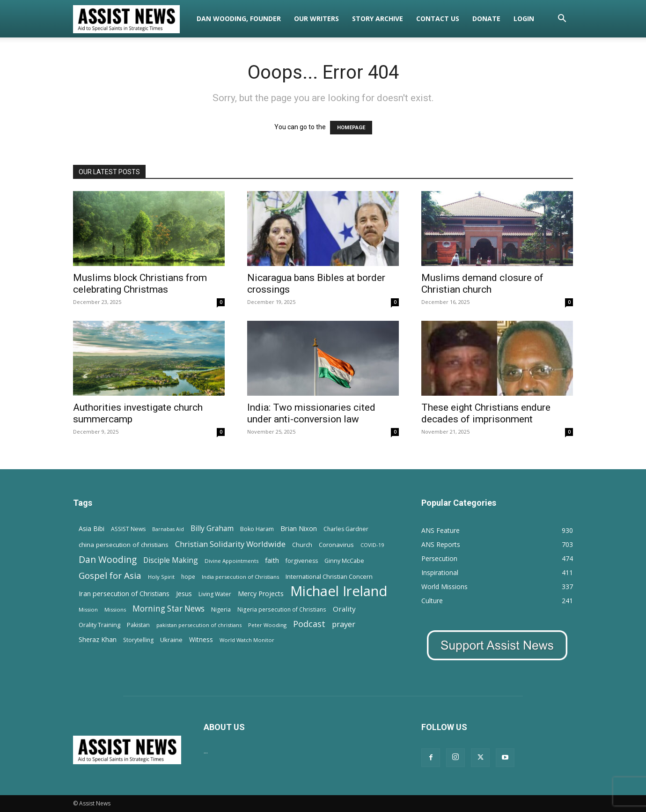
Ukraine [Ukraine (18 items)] (171, 640)
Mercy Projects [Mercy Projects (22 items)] (261, 594)
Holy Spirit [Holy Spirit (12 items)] (161, 577)
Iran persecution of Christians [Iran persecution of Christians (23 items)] (124, 594)
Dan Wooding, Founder (239, 18)
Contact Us (438, 18)
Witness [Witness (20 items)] (201, 639)
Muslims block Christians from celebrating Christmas (140, 284)
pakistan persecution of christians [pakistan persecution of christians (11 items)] (199, 625)
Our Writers (316, 18)
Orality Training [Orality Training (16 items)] (99, 625)
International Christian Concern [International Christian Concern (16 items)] (329, 576)
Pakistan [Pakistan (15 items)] (138, 625)
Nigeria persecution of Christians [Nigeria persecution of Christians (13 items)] (282, 609)
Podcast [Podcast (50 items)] (309, 624)
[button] (562, 19)
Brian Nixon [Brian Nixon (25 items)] (299, 528)
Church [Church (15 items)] (302, 545)
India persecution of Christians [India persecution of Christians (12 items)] (240, 577)
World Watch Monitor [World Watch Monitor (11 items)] (247, 640)
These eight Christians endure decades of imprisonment (486, 413)
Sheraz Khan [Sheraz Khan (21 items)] (98, 639)
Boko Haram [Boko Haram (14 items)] (257, 529)
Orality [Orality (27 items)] (344, 609)
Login (524, 18)
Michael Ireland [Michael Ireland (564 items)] (339, 591)
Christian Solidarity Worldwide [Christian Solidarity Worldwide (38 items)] (230, 544)
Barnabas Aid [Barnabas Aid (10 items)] (168, 529)
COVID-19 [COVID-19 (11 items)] (372, 545)
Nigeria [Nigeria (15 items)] (221, 609)
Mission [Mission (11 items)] (88, 609)
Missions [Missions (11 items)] (115, 609)
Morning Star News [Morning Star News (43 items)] (169, 609)
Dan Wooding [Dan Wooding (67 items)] (108, 559)
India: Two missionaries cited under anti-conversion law (311, 413)
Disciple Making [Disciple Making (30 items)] (171, 560)
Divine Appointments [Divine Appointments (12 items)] (231, 561)
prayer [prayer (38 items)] (344, 624)
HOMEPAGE (351, 128)
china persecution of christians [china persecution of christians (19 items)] (124, 545)
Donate (486, 18)
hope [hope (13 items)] (188, 576)
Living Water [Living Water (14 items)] (215, 594)
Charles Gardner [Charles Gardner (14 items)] (346, 529)
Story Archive (378, 18)
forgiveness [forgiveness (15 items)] (302, 561)
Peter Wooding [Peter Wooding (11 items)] (267, 625)
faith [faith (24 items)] (272, 560)
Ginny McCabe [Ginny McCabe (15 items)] (344, 561)
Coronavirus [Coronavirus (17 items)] (336, 545)
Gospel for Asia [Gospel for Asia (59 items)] (110, 575)
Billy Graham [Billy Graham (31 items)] (212, 528)
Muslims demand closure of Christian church (482, 284)
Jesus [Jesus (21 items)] (184, 594)
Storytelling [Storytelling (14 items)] (138, 640)
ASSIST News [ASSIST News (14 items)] (128, 529)
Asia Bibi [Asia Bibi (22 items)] (92, 528)
